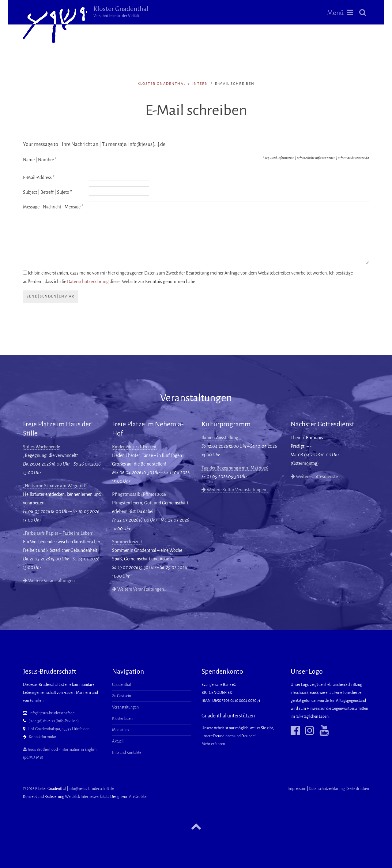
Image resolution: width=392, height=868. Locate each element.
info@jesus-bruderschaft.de (52, 713)
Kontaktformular (43, 737)
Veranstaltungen (125, 707)
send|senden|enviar (51, 296)
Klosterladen (122, 719)
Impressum (297, 789)
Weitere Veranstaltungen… (50, 581)
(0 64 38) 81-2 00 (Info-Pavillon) (54, 721)
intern (200, 84)
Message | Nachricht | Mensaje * (53, 207)
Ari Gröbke (138, 797)
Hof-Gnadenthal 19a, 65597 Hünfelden (58, 729)
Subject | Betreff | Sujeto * (47, 192)
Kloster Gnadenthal (121, 12)
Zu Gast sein (122, 696)
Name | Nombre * (40, 160)
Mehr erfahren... (215, 744)
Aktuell (118, 741)
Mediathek (121, 730)
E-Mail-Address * (39, 178)
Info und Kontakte (127, 753)
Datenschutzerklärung (88, 282)
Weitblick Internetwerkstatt (87, 797)
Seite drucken (358, 789)
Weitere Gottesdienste (314, 477)
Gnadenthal (121, 685)
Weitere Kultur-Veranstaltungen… (235, 490)
